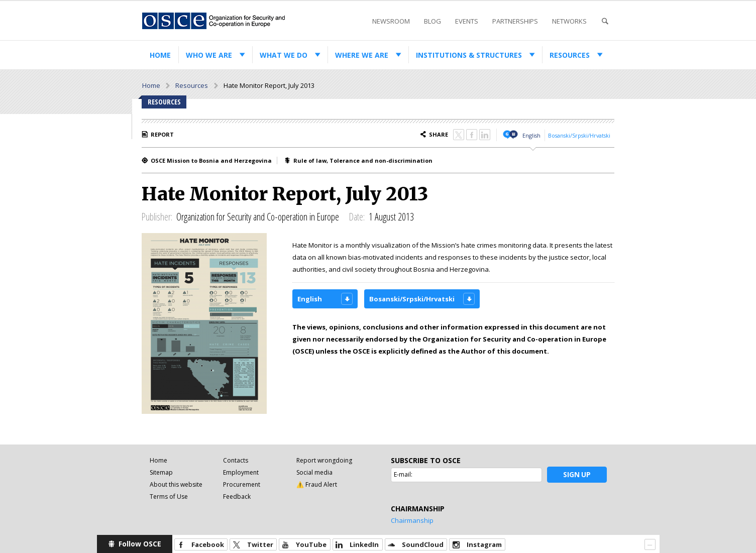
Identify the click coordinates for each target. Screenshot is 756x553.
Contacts (236, 460)
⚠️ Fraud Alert (317, 484)
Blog (433, 21)
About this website (176, 484)
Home (160, 55)
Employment (241, 472)
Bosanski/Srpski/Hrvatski (579, 135)
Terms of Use (169, 496)
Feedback (237, 496)
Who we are (209, 55)
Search (605, 21)
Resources (570, 55)
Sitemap (161, 472)
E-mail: (403, 474)
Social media (314, 472)
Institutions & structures (469, 55)
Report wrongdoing (324, 460)
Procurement (242, 484)
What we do (284, 55)
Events (467, 21)
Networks (569, 21)
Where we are (362, 55)
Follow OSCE (140, 544)
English (531, 135)
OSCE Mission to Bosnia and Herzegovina (211, 160)
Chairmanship (412, 520)
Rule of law (310, 160)
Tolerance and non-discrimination (381, 160)
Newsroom (391, 21)
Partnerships (515, 21)
